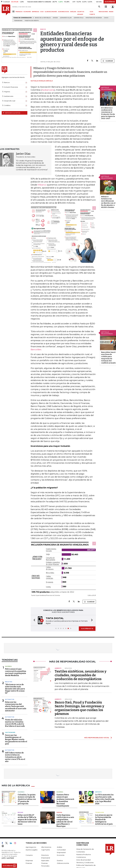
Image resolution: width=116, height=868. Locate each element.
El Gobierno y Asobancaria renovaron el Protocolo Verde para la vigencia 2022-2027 (108, 113)
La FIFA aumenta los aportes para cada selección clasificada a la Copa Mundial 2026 (105, 799)
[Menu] (14, 11)
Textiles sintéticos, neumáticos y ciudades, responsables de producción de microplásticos (81, 675)
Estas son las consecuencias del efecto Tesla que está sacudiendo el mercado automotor (16, 706)
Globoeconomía (63, 863)
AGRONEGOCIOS (64, 12)
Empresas (29, 861)
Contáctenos (81, 857)
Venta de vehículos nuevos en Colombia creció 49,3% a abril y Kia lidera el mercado (15, 723)
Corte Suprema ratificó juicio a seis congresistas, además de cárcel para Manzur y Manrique (65, 821)
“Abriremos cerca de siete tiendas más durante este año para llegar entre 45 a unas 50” (15, 689)
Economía (61, 855)
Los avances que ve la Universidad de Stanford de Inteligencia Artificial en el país (104, 820)
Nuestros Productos (84, 854)
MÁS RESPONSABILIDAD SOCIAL (97, 738)
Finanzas (29, 863)
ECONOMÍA (27, 12)
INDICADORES (103, 12)
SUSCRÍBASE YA (87, 629)
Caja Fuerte (46, 850)
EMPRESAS (36, 12)
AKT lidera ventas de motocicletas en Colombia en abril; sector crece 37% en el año (15, 757)
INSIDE (111, 12)
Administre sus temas (11, 113)
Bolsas (20, 812)
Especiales (45, 861)
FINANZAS (19, 12)
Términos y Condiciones (85, 863)
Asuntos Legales (32, 850)
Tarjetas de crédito (32, 21)
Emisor (55, 18)
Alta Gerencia (46, 847)
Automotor (10, 699)
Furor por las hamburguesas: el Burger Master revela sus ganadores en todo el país (16, 739)
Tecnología (99, 812)
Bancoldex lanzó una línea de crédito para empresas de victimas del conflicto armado (108, 358)
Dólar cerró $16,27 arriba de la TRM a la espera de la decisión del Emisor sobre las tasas (27, 820)
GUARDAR (108, 61)
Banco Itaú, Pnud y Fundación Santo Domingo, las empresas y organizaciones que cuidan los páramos (79, 708)
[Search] (99, 7)
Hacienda (8, 666)
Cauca (106, 18)
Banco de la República (43, 18)
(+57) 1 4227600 (8, 858)
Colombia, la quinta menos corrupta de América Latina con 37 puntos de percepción (27, 799)
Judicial (59, 812)
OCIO (42, 12)
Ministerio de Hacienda (94, 18)
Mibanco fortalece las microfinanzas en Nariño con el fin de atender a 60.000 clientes (108, 202)
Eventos (60, 861)
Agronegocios (31, 847)
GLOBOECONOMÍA (51, 12)
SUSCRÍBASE (110, 2)
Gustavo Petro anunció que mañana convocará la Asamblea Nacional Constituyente (65, 800)
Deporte (98, 792)
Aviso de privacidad (83, 860)
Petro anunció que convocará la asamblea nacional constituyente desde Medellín (16, 672)
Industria (9, 682)
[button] (34, 620)
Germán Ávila (79, 18)
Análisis (60, 847)
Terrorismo (18, 21)
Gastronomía (10, 732)
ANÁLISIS (73, 12)
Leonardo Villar (66, 18)
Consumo (29, 855)
